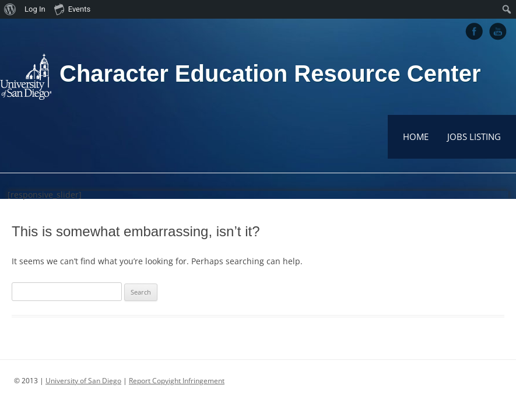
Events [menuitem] (72, 9)
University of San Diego (83, 381)
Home (416, 136)
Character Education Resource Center (270, 73)
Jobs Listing (474, 136)
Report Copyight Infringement (177, 381)
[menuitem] (10, 9)
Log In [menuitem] (35, 9)
